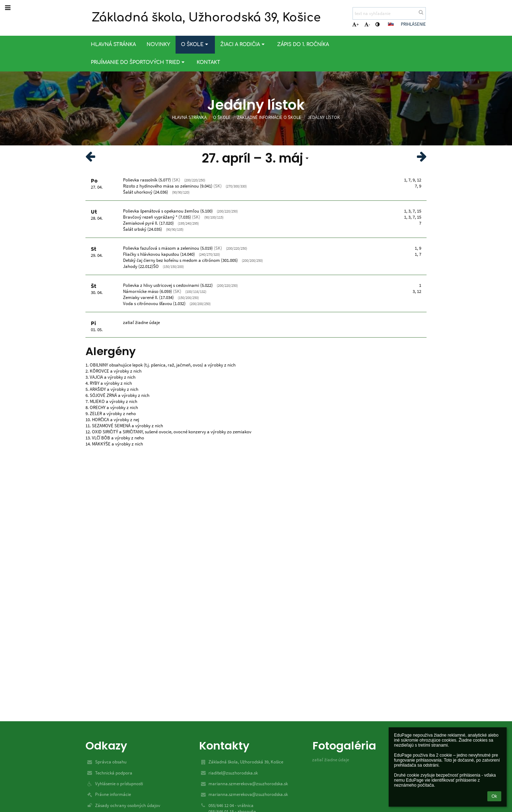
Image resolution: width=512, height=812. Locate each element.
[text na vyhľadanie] (389, 13)
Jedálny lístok (324, 117)
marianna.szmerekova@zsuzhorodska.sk (248, 784)
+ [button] (355, 24)
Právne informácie (113, 794)
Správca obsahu (111, 762)
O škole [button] (195, 44)
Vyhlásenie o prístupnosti (119, 784)
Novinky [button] (158, 44)
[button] (391, 24)
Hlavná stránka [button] (113, 44)
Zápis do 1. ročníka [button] (303, 44)
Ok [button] (494, 796)
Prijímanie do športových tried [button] (138, 62)
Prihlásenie (413, 24)
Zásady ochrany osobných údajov (128, 805)
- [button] (367, 24)
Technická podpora (114, 773)
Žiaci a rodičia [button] (243, 44)
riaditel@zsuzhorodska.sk (233, 773)
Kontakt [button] (208, 62)
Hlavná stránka (189, 117)
